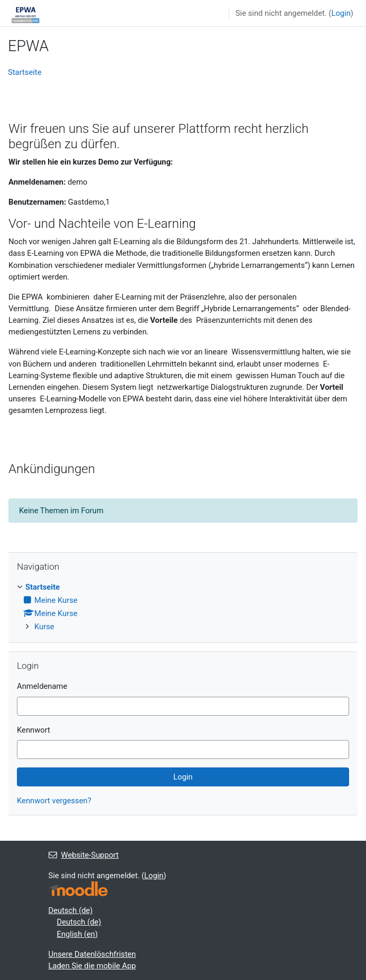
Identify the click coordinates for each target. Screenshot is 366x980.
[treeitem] (183, 607)
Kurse (44, 627)
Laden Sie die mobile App (92, 966)
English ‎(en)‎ (78, 934)
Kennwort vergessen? (54, 801)
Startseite (25, 72)
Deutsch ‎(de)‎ (71, 910)
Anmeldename (42, 686)
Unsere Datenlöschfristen (92, 954)
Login (341, 13)
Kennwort (34, 730)
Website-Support (84, 855)
